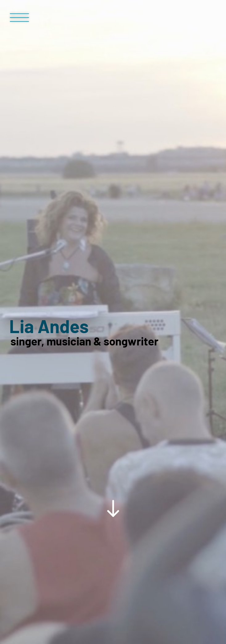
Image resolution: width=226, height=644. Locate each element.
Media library (49, 488)
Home (18, 488)
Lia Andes (49, 240)
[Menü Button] (19, 20)
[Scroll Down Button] (113, 380)
